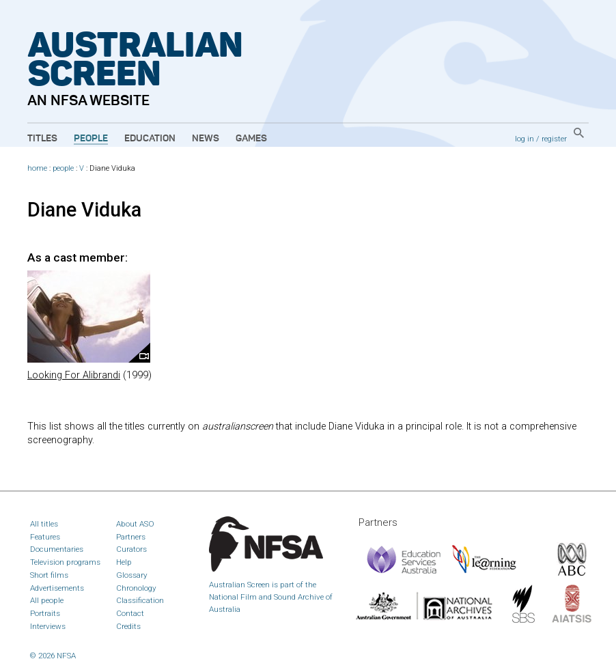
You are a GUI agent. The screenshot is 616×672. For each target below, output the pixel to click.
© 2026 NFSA (53, 656)
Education (150, 139)
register (554, 139)
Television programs (65, 562)
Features (45, 537)
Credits (128, 626)
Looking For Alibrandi (74, 375)
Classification (140, 600)
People (91, 139)
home (37, 168)
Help (124, 562)
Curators (131, 549)
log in (524, 139)
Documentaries (57, 549)
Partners (131, 537)
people (63, 168)
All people (47, 600)
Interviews (48, 626)
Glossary (132, 575)
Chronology (136, 588)
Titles (42, 139)
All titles (44, 524)
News (206, 139)
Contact (130, 613)
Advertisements (57, 588)
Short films (49, 575)
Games (251, 139)
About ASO (135, 524)
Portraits (45, 613)
